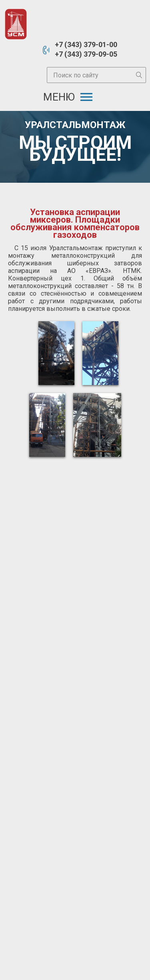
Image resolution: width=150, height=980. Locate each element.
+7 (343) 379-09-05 (86, 54)
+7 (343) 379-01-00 (86, 44)
